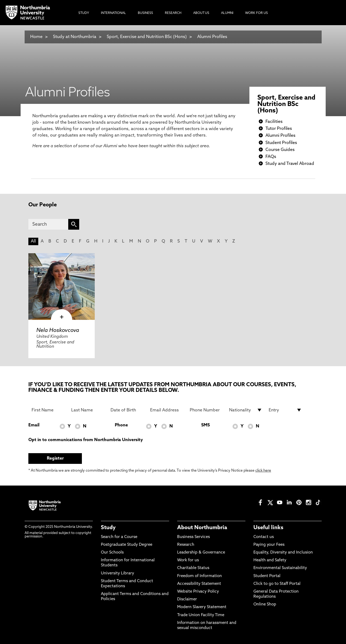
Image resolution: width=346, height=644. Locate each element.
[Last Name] (88, 410)
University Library (117, 573)
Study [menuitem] (84, 13)
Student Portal (267, 576)
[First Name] (48, 410)
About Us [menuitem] (201, 13)
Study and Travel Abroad (290, 164)
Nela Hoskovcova (58, 331)
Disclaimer (187, 599)
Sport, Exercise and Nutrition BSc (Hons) (147, 37)
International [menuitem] (113, 13)
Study (108, 528)
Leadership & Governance (201, 553)
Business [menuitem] (145, 13)
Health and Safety (270, 560)
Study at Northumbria (75, 37)
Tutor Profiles (279, 129)
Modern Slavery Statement (202, 607)
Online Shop (265, 605)
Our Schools (112, 553)
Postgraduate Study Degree (127, 545)
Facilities (274, 122)
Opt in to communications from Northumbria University (86, 440)
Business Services (193, 537)
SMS (206, 425)
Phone (121, 425)
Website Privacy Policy (198, 592)
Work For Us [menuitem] (256, 13)
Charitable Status (193, 568)
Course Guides (280, 150)
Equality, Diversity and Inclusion (283, 553)
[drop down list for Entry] (285, 410)
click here (263, 471)
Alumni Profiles (212, 37)
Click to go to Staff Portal (277, 584)
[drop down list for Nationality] (246, 410)
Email (34, 425)
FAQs (271, 157)
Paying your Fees (269, 545)
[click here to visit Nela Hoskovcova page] (62, 286)
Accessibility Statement (199, 584)
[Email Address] (167, 410)
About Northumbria (202, 528)
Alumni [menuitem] (227, 13)
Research (186, 545)
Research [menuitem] (173, 13)
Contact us (264, 537)
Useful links (268, 528)
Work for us (188, 560)
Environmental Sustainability (280, 568)
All (33, 241)
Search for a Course (119, 537)
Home (36, 37)
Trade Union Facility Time (201, 615)
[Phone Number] (206, 410)
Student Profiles (281, 143)
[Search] (48, 224)
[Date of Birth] (127, 410)
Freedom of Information (199, 576)
